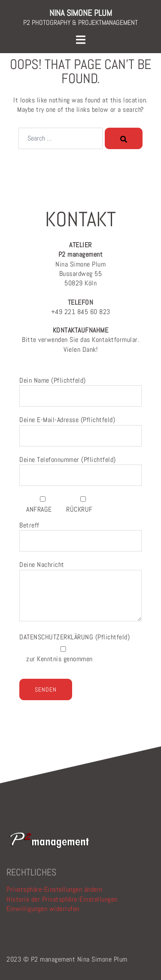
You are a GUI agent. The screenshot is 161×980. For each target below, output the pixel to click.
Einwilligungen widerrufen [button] (43, 909)
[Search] (124, 138)
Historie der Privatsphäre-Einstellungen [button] (62, 899)
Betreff (80, 533)
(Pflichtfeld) (74, 637)
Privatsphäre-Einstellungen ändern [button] (55, 889)
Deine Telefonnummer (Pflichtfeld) (80, 468)
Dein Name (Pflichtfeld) (80, 388)
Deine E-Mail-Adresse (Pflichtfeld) (80, 428)
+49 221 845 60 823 (81, 307)
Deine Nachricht (80, 592)
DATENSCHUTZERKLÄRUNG (57, 637)
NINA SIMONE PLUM (81, 13)
